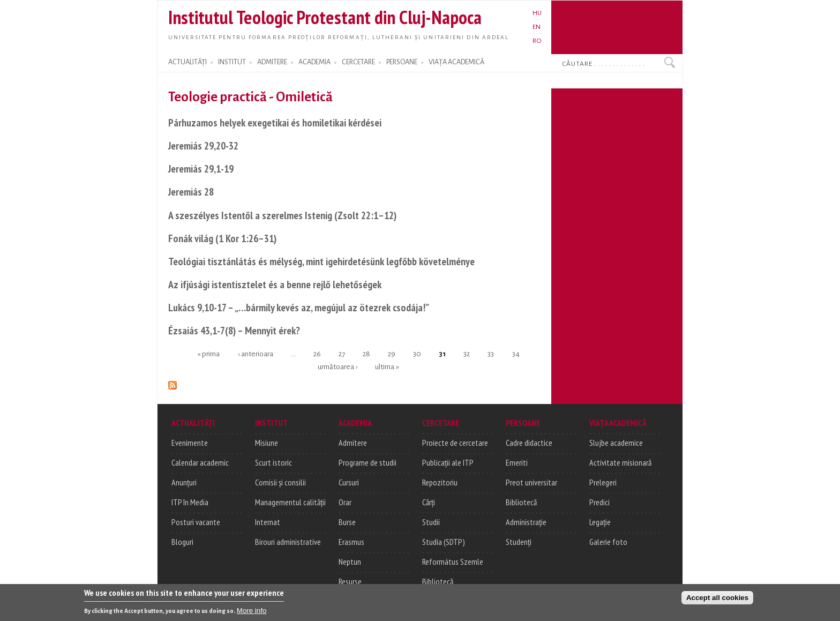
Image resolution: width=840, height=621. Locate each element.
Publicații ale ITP (448, 462)
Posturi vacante (196, 522)
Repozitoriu (440, 482)
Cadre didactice (529, 443)
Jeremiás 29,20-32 (203, 145)
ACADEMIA (314, 62)
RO (537, 41)
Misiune (267, 443)
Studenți (519, 542)
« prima (208, 354)
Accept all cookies (717, 599)
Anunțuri (184, 482)
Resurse (350, 581)
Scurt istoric (273, 462)
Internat (268, 522)
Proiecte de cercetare (455, 443)
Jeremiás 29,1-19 (201, 169)
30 (417, 354)
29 (392, 354)
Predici (599, 502)
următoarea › (337, 366)
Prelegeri (603, 482)
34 (516, 354)
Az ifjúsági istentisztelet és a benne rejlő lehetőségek (275, 284)
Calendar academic (200, 462)
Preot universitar (531, 482)
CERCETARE (358, 62)
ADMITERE (272, 62)
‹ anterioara (256, 354)
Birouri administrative (288, 542)
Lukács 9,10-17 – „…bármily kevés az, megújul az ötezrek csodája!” (299, 307)
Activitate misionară (620, 462)
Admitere (353, 443)
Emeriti (517, 462)
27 (342, 354)
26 (317, 354)
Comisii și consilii (280, 482)
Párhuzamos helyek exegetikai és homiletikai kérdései (275, 122)
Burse (347, 522)
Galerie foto (608, 542)
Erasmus (351, 542)
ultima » (387, 366)
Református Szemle (453, 562)
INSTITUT (232, 62)
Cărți (429, 502)
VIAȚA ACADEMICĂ (456, 62)
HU (537, 13)
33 (491, 354)
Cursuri (349, 482)
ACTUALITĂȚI (187, 62)
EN (537, 27)
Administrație (526, 522)
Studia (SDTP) (444, 542)
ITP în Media (190, 502)
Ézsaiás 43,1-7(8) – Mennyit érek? (234, 330)
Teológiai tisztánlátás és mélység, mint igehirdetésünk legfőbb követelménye (321, 261)
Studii (431, 522)
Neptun (350, 562)
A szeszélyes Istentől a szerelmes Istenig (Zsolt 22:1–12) (282, 215)
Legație (600, 522)
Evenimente (190, 443)
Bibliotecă (438, 581)
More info (252, 612)
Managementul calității (290, 502)
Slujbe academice (616, 443)
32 (467, 354)
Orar (345, 502)
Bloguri (182, 542)
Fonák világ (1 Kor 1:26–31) (222, 238)
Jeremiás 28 (191, 192)
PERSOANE (402, 62)
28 (366, 354)
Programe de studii (367, 462)
